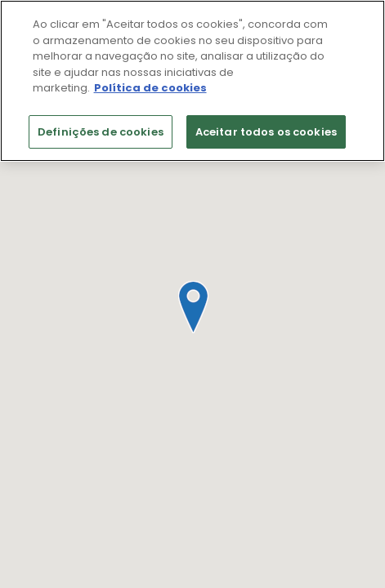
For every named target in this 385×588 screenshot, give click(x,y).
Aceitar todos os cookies (266, 132)
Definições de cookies (101, 132)
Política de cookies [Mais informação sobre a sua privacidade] (150, 88)
